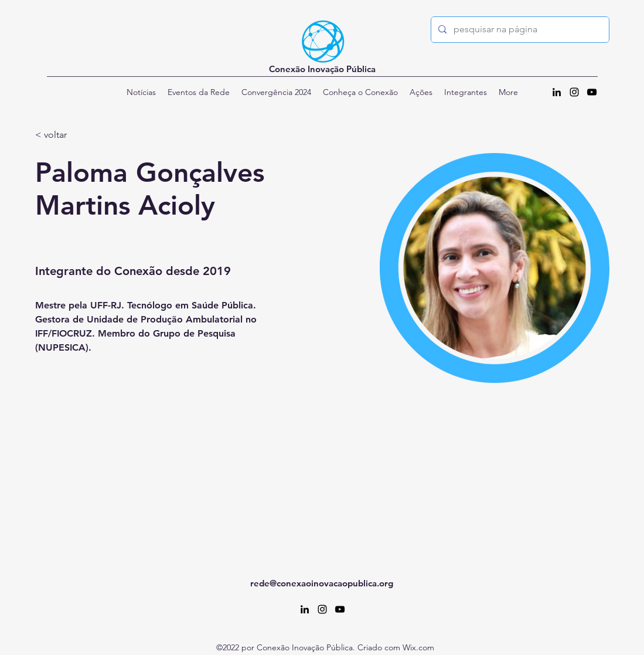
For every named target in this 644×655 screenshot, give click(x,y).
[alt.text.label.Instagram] (574, 92)
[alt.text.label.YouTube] (592, 92)
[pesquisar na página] (519, 30)
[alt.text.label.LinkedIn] (557, 92)
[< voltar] (58, 135)
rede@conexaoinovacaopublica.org (322, 583)
